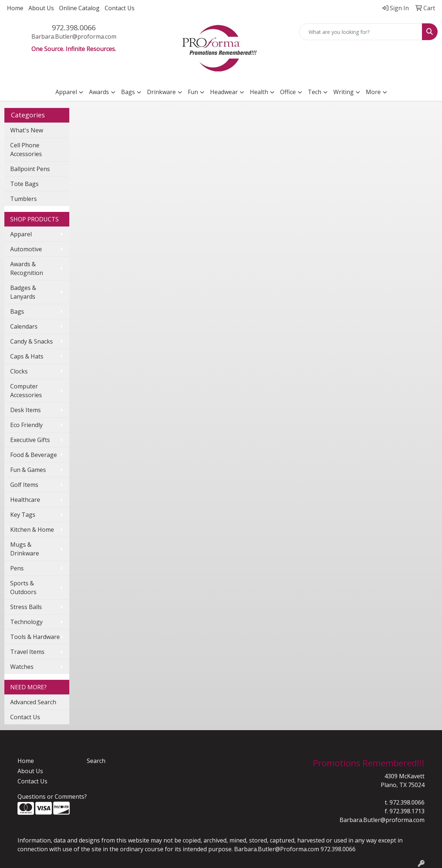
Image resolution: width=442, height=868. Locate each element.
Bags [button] (128, 92)
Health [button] (259, 92)
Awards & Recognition (27, 268)
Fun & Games (28, 470)
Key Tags (23, 515)
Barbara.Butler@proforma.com (74, 36)
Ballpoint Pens (30, 169)
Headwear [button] (224, 92)
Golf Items (24, 485)
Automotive (26, 249)
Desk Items (26, 410)
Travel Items (27, 652)
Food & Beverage (34, 455)
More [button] (373, 92)
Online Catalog (79, 8)
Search (96, 761)
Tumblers (24, 199)
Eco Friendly (26, 425)
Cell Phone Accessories (26, 150)
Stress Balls (26, 607)
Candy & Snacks (32, 341)
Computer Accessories (26, 391)
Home (15, 8)
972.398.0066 (74, 28)
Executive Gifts (30, 440)
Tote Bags (24, 184)
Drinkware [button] (161, 92)
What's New (27, 130)
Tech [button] (315, 92)
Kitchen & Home (32, 530)
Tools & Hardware (35, 637)
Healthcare (25, 500)
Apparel (21, 234)
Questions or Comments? (52, 797)
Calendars (24, 326)
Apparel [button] (66, 92)
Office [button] (288, 92)
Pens (17, 568)
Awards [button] (99, 92)
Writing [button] (344, 92)
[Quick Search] (361, 32)
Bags (17, 311)
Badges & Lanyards (23, 292)
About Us (41, 8)
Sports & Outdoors (23, 588)
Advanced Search (33, 702)
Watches (22, 667)
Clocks (19, 371)
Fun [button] (193, 92)
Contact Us (120, 8)
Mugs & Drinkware (25, 549)
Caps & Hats (27, 356)
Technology (26, 622)
